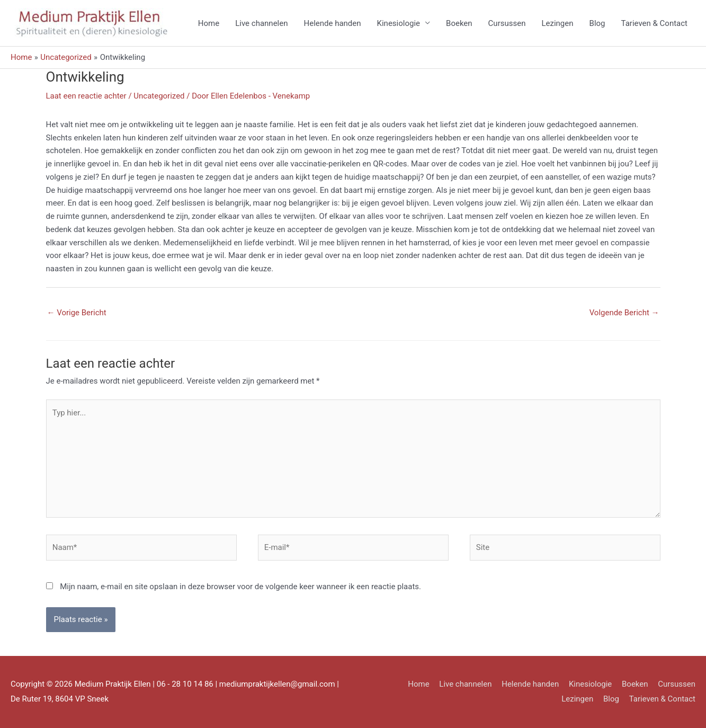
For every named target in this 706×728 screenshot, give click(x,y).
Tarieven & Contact (654, 23)
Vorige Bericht (77, 313)
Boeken (459, 23)
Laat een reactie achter (86, 96)
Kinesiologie (399, 23)
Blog (597, 23)
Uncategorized (159, 96)
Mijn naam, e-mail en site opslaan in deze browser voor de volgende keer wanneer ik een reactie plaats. (240, 587)
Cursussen (507, 23)
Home (209, 23)
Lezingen (557, 23)
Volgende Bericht (624, 313)
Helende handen (332, 23)
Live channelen (261, 23)
